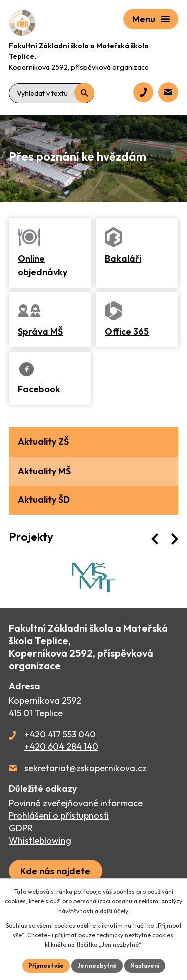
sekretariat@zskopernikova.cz (86, 768)
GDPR (21, 828)
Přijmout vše (46, 965)
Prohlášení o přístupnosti (59, 815)
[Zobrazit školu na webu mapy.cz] (56, 871)
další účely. (114, 911)
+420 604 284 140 (61, 747)
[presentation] (155, 539)
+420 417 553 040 (60, 734)
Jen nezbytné (97, 965)
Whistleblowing (40, 840)
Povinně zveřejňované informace (76, 803)
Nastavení (145, 965)
